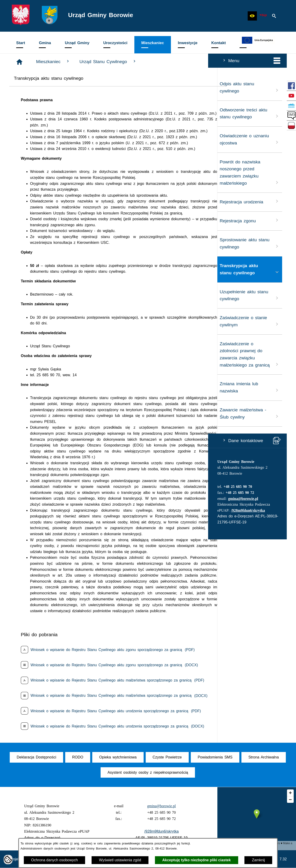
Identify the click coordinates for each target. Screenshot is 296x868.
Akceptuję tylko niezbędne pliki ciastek (197, 860)
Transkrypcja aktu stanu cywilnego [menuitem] (42, 269)
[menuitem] (21, 45)
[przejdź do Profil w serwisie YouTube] (291, 96)
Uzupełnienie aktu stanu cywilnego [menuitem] (42, 295)
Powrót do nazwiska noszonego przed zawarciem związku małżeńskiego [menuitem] (42, 173)
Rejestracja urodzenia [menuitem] (42, 201)
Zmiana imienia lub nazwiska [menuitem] (42, 387)
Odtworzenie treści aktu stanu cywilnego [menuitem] (42, 113)
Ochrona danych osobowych (55, 860)
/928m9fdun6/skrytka (40, 510)
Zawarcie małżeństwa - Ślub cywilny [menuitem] (42, 413)
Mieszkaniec (123, 61)
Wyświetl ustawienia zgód (120, 860)
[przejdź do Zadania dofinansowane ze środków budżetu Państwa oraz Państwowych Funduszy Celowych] (291, 125)
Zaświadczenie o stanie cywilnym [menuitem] (42, 321)
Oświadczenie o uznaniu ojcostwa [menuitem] (42, 139)
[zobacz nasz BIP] (263, 16)
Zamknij (258, 860)
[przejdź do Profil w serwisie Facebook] (291, 86)
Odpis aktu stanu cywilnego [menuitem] (42, 87)
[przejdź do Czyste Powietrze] (291, 106)
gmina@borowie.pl (35, 499)
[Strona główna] (89, 62)
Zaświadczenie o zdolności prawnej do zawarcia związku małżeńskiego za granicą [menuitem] (42, 354)
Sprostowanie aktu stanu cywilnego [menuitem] (42, 243)
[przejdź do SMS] (291, 116)
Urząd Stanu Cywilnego (178, 61)
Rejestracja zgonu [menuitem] (42, 220)
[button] (252, 16)
